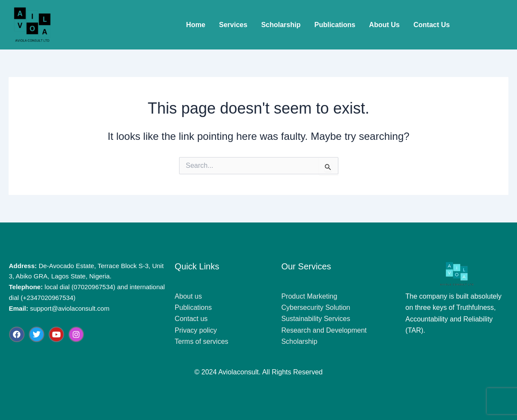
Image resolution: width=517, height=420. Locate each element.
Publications (335, 25)
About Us (384, 25)
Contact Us (431, 25)
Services (233, 25)
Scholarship (281, 25)
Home (195, 25)
